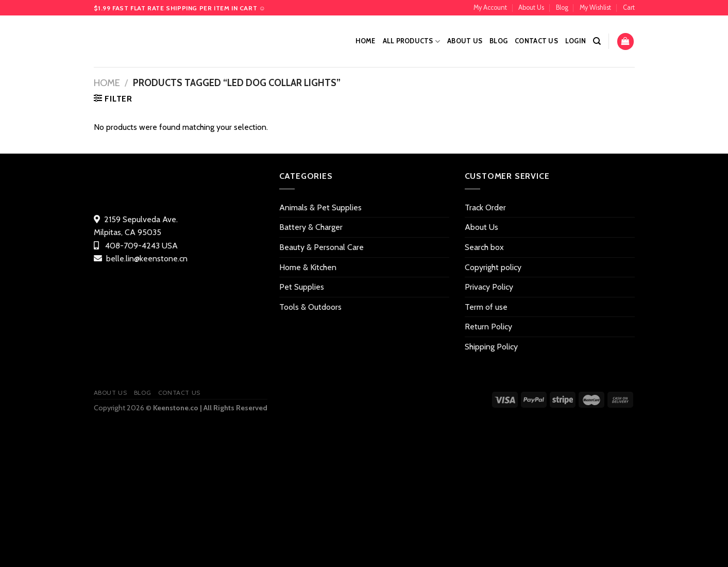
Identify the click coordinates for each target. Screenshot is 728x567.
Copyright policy (493, 267)
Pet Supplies (302, 287)
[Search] (597, 41)
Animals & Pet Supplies (320, 207)
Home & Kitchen (308, 267)
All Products (412, 41)
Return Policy (488, 327)
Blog (562, 7)
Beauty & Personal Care (321, 247)
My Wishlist (595, 7)
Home (366, 41)
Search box (484, 247)
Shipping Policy (491, 347)
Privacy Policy (489, 287)
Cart (629, 7)
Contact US (536, 41)
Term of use (486, 307)
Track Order (485, 207)
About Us (531, 7)
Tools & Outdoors (310, 307)
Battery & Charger (311, 227)
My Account (490, 7)
